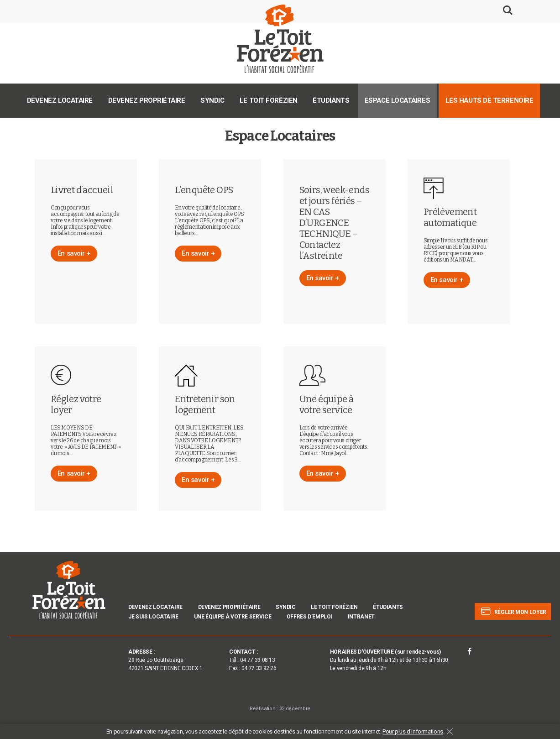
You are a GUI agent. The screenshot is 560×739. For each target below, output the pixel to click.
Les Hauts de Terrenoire (489, 100)
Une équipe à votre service (233, 617)
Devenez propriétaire (147, 100)
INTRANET (361, 617)
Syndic (212, 100)
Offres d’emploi (310, 617)
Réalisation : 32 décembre (280, 709)
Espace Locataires (397, 100)
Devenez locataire (60, 100)
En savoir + (74, 253)
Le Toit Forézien (269, 100)
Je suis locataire (153, 617)
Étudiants (331, 100)
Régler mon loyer (513, 612)
